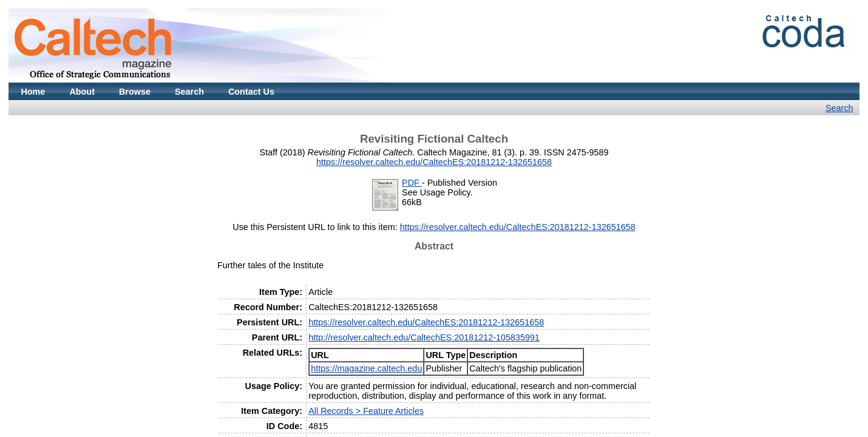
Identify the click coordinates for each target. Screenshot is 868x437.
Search (189, 92)
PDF (412, 183)
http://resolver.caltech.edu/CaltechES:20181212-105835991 (424, 337)
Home (33, 92)
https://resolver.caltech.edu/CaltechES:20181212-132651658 (434, 162)
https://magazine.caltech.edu (366, 368)
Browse (135, 92)
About (82, 92)
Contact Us (251, 92)
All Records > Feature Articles (366, 411)
